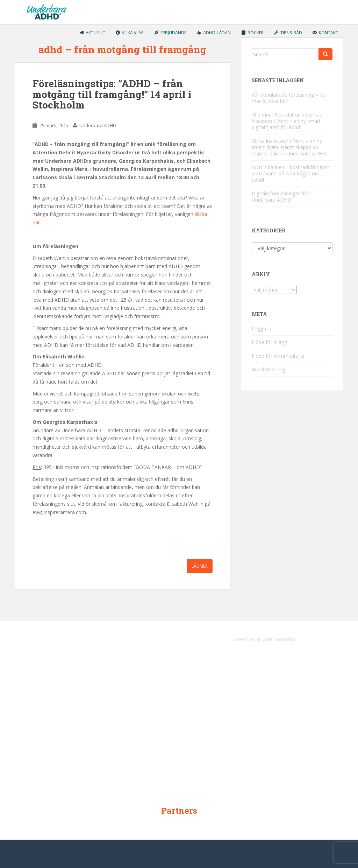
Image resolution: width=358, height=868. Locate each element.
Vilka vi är (130, 33)
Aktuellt (92, 33)
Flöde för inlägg (269, 342)
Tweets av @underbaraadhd (264, 639)
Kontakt (325, 33)
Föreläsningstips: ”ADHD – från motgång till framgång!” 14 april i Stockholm (112, 94)
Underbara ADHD (98, 125)
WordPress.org (268, 369)
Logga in (262, 328)
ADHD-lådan (214, 33)
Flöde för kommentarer (278, 356)
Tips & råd (288, 33)
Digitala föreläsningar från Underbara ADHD (281, 197)
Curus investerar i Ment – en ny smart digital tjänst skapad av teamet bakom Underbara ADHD (289, 147)
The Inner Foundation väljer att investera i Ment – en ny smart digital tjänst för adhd (287, 121)
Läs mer (200, 566)
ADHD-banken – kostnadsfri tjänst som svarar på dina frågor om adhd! (291, 173)
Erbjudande (170, 33)
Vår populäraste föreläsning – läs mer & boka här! (289, 98)
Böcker (252, 33)
